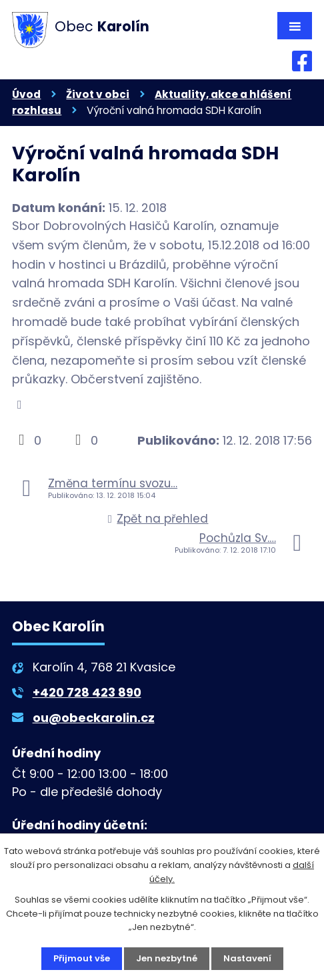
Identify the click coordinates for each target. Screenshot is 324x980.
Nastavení (247, 958)
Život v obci (98, 94)
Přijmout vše (82, 958)
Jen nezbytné (167, 958)
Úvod (26, 94)
